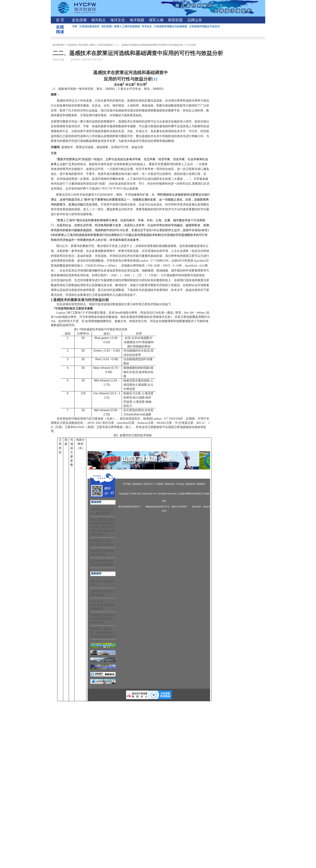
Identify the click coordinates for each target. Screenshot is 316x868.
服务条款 (138, 484)
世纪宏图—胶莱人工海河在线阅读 (121, 26)
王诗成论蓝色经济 (89, 26)
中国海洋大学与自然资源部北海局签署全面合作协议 (102, 619)
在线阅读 (72, 45)
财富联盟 (175, 20)
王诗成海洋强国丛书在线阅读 (170, 26)
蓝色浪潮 (79, 20)
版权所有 (191, 484)
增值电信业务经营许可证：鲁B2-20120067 (166, 507)
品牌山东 (195, 20)
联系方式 (148, 484)
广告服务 (159, 484)
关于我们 (127, 484)
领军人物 (156, 20)
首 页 (60, 20)
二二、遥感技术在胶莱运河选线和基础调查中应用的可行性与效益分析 (149, 45)
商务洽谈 (169, 484)
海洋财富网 (58, 45)
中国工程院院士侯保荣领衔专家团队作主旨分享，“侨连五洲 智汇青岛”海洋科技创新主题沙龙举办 (103, 527)
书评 (75, 26)
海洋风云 (98, 20)
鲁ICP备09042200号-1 (129, 507)
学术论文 (147, 26)
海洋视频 (137, 20)
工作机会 (180, 484)
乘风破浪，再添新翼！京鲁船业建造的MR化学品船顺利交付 (103, 632)
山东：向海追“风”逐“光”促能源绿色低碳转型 (102, 605)
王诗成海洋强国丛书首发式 (204, 26)
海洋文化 (118, 20)
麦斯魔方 (201, 484)
